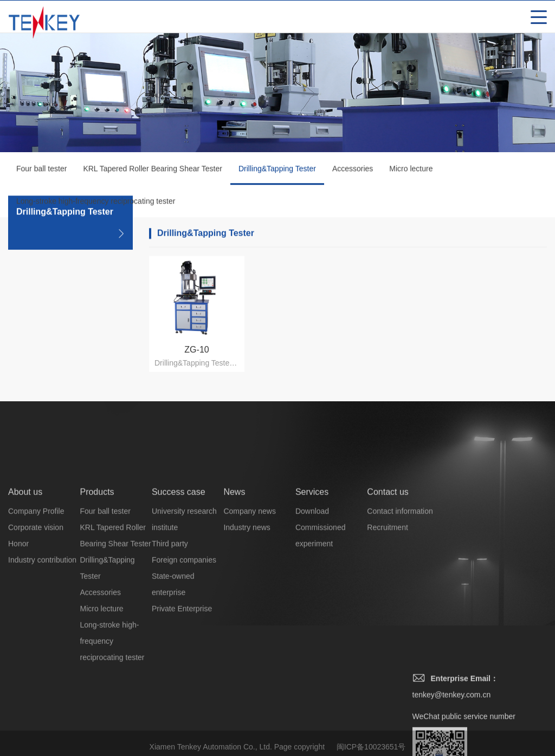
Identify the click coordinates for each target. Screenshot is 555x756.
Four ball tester (41, 171)
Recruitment (387, 626)
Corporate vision (36, 626)
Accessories (353, 171)
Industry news (247, 626)
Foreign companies (184, 659)
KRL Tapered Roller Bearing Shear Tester (153, 171)
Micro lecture (411, 171)
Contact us (388, 591)
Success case (179, 591)
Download (312, 610)
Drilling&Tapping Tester (277, 177)
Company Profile (36, 610)
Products (97, 591)
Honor (18, 642)
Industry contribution (42, 659)
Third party (170, 642)
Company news (250, 610)
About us (25, 591)
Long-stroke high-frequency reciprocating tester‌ (96, 204)
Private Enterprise (182, 707)
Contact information (400, 610)
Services (312, 591)
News (234, 591)
